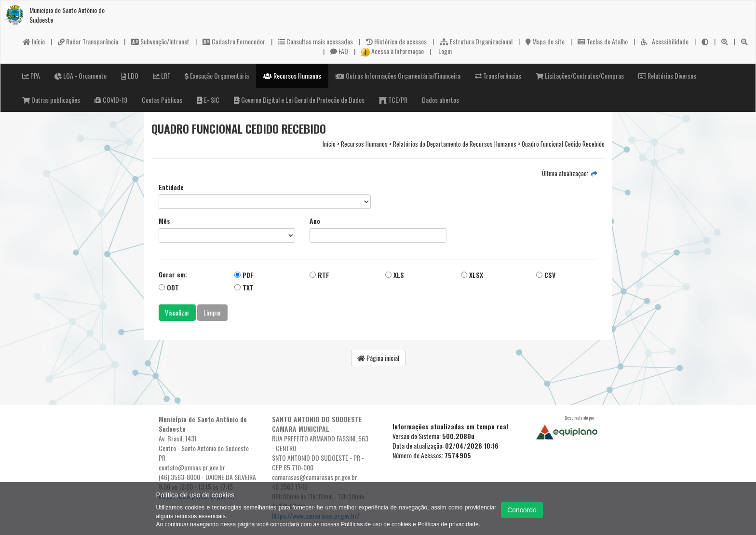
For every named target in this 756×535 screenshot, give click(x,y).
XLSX (472, 275)
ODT (169, 287)
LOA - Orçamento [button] (81, 75)
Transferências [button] (498, 75)
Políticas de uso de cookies (376, 524)
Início (34, 41)
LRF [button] (162, 75)
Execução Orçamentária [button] (217, 75)
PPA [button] (31, 75)
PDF (244, 275)
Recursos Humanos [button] (292, 75)
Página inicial (378, 358)
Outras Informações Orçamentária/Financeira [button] (398, 75)
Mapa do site (545, 41)
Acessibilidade (665, 41)
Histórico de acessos (396, 41)
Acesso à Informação (392, 51)
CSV (546, 275)
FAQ (339, 51)
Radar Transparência (88, 41)
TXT (244, 287)
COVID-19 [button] (111, 100)
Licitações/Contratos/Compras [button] (580, 75)
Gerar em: (173, 274)
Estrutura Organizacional (476, 41)
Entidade (171, 187)
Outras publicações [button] (51, 100)
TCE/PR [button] (393, 100)
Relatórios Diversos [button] (667, 75)
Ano (315, 221)
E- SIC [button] (208, 100)
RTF (319, 275)
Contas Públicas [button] (162, 100)
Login (444, 51)
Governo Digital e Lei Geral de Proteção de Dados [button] (299, 100)
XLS (395, 275)
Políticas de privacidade (448, 524)
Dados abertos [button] (440, 100)
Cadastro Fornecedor (234, 41)
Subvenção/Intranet (160, 41)
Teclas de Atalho (603, 41)
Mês (164, 221)
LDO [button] (130, 75)
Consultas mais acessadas (316, 41)
